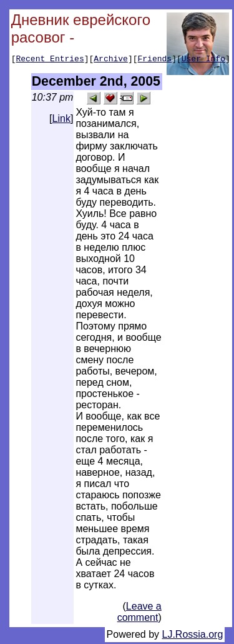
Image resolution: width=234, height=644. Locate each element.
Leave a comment (139, 614)
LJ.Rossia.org (193, 636)
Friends (155, 60)
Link (61, 120)
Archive (111, 60)
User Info (203, 60)
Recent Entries (50, 60)
